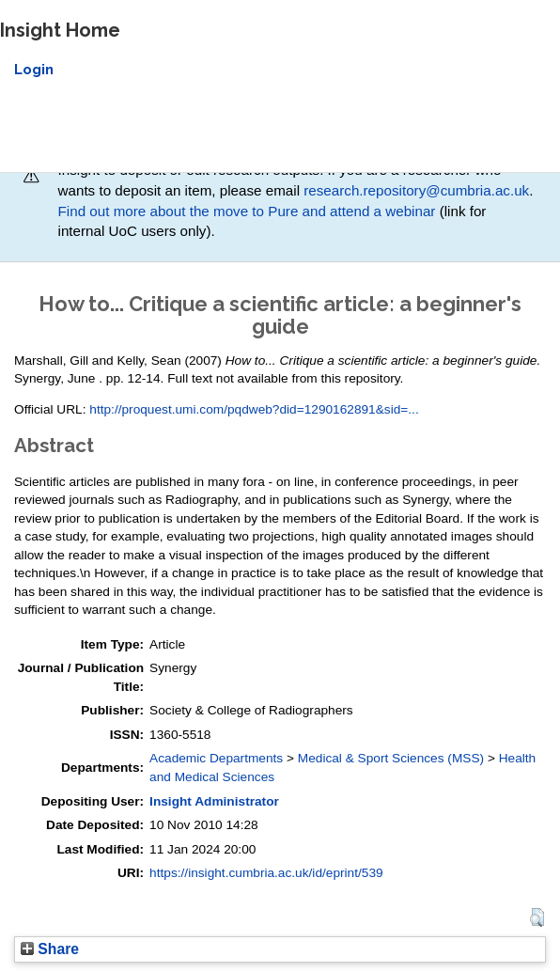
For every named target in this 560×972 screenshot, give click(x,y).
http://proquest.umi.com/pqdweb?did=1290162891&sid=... (254, 409)
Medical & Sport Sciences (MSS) (391, 758)
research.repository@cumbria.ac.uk (416, 190)
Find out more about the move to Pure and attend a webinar (247, 211)
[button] (537, 917)
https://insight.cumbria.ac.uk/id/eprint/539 (266, 873)
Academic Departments (216, 758)
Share (50, 949)
